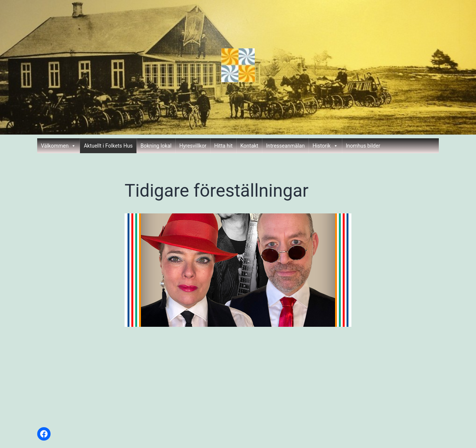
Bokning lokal (156, 146)
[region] (238, 270)
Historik (325, 146)
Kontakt (249, 146)
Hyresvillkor (193, 146)
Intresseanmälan (285, 146)
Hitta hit (223, 146)
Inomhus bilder (363, 146)
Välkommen (58, 146)
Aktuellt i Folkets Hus (108, 146)
